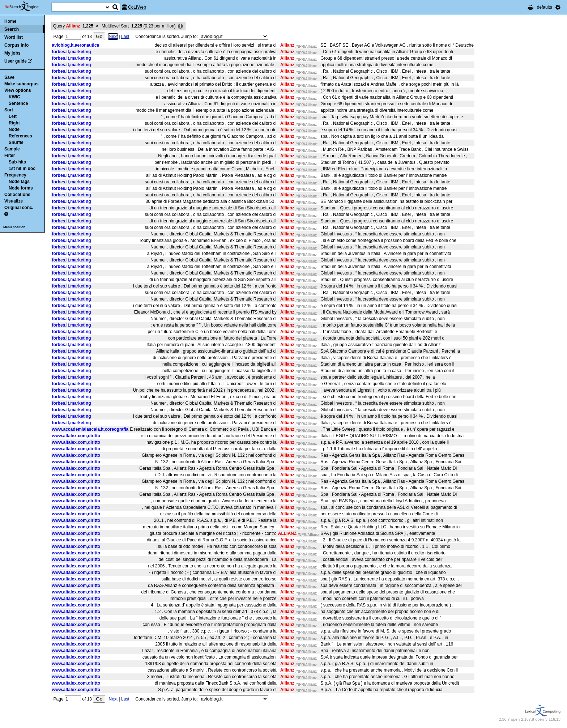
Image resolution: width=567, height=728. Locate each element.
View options (18, 90)
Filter (10, 156)
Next (113, 37)
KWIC (14, 97)
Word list (14, 37)
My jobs (12, 53)
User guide (16, 61)
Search (12, 29)
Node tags (19, 182)
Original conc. (19, 208)
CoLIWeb (137, 7)
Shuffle (16, 142)
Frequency (15, 175)
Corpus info (16, 45)
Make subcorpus (22, 84)
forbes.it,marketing (72, 52)
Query (73, 26)
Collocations (17, 195)
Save (9, 77)
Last (125, 37)
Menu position (14, 227)
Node (14, 129)
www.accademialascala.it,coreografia (90, 429)
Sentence (18, 103)
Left (13, 116)
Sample (12, 149)
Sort (9, 110)
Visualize (14, 201)
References (20, 136)
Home (10, 21)
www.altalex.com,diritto (76, 436)
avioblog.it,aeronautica (76, 45)
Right (14, 123)
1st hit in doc (22, 169)
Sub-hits (17, 162)
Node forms (21, 188)
